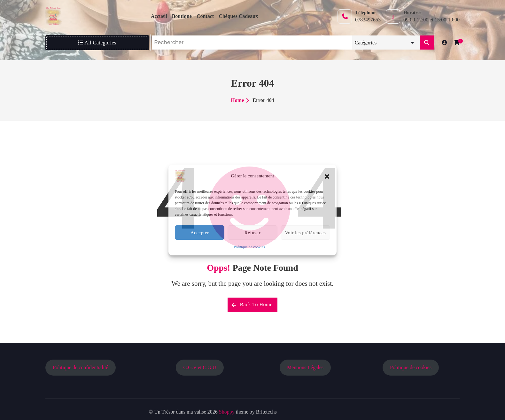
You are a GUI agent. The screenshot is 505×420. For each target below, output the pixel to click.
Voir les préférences (305, 233)
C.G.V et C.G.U (200, 367)
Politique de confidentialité (80, 367)
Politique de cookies (249, 247)
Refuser (252, 233)
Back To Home (252, 305)
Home (237, 100)
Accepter (200, 233)
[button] (327, 176)
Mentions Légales (305, 367)
